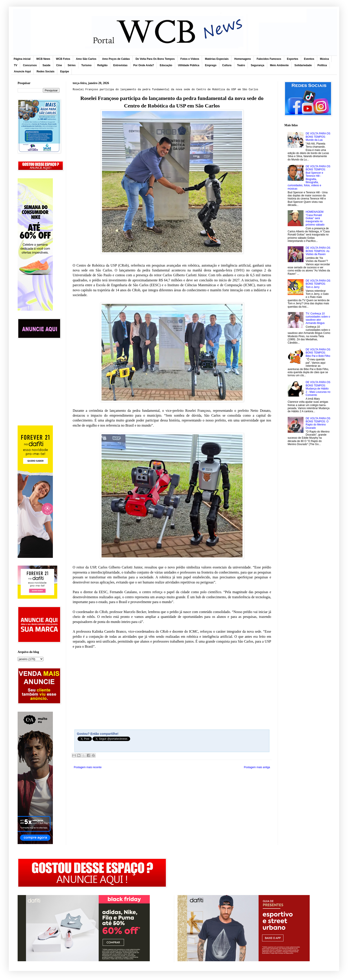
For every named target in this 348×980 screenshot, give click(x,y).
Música (325, 59)
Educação (166, 65)
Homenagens (243, 59)
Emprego (211, 65)
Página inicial (22, 59)
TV (16, 65)
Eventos (309, 59)
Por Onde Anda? (144, 65)
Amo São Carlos (86, 59)
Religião (103, 65)
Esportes (293, 59)
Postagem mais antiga (257, 767)
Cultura (227, 65)
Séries (72, 65)
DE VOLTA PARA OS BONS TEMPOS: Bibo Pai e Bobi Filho (318, 353)
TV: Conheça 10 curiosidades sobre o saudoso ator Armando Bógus (318, 318)
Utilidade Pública (189, 65)
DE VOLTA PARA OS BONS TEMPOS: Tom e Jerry (318, 284)
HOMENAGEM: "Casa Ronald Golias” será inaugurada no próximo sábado (315, 218)
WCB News (43, 59)
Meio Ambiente (279, 65)
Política (322, 65)
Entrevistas (120, 65)
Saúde (46, 65)
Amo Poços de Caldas (116, 59)
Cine (59, 65)
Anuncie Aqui (22, 71)
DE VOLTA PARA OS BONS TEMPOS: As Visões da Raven (318, 251)
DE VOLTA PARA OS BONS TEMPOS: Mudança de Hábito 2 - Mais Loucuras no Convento (318, 389)
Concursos (30, 65)
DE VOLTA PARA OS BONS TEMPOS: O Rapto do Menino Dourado (318, 423)
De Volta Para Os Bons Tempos (155, 59)
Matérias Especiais (217, 59)
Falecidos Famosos (269, 59)
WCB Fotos (63, 59)
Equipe (65, 71)
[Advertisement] (39, 363)
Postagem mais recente (88, 767)
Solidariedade (303, 65)
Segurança (257, 65)
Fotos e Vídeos (190, 59)
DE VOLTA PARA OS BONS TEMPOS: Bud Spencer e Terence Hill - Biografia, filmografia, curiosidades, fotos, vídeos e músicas (309, 178)
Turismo (86, 65)
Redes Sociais (45, 71)
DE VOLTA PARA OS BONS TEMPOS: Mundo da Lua (318, 137)
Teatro (241, 65)
